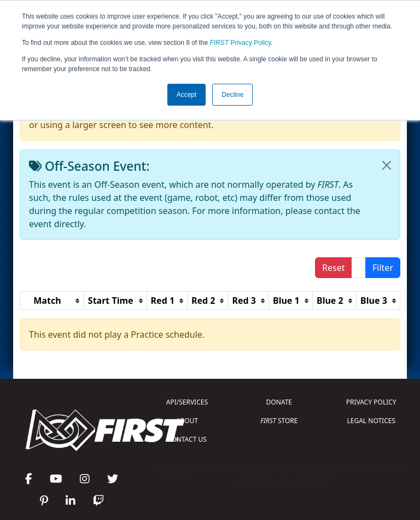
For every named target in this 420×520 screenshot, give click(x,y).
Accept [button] (187, 95)
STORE (279, 421)
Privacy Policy (241, 43)
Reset (333, 268)
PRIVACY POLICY (371, 402)
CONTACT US (187, 439)
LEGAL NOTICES (372, 421)
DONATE (279, 402)
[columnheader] (52, 301)
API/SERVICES (187, 402)
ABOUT (187, 421)
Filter (383, 268)
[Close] (387, 165)
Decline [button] (232, 95)
